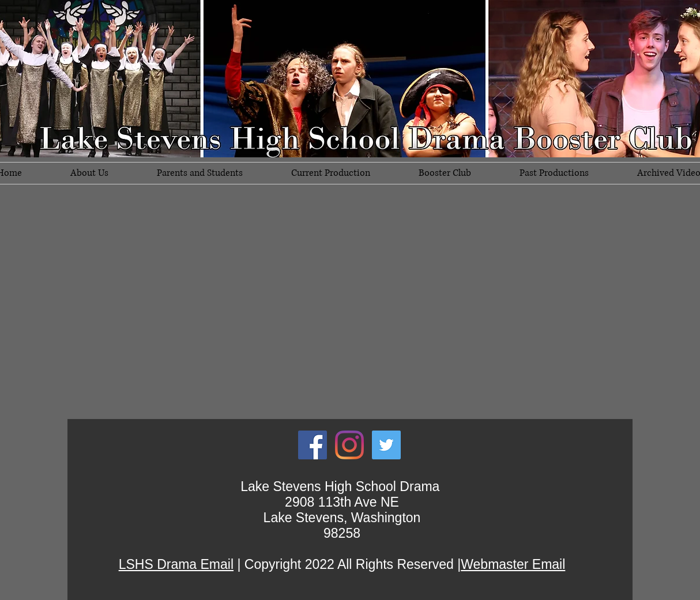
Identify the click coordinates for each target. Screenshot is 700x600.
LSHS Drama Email (176, 564)
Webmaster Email (513, 564)
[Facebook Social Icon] (313, 445)
